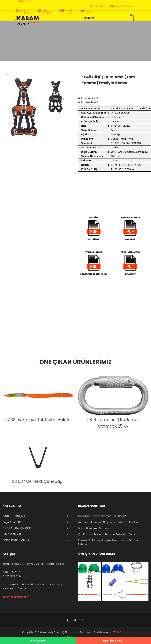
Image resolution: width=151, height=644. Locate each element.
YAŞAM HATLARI (12, 522)
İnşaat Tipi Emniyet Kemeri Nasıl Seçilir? (102, 516)
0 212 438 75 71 (12, 572)
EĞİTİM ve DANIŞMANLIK (17, 528)
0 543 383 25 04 (12, 576)
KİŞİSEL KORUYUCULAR (16, 540)
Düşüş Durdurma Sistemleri (95, 528)
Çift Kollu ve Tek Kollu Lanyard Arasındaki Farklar (107, 534)
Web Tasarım (121, 632)
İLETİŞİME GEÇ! (113, 641)
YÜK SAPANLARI (12, 534)
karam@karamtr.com (16, 597)
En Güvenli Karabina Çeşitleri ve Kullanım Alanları (108, 522)
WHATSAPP (38, 641)
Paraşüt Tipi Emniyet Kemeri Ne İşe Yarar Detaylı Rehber (108, 542)
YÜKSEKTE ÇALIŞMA (14, 516)
